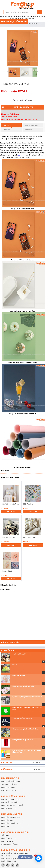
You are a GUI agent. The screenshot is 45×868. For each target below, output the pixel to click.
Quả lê (15, 665)
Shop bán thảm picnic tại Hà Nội (24, 686)
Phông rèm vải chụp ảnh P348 (23, 740)
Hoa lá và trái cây (8, 841)
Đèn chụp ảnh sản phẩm (10, 781)
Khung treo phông (8, 787)
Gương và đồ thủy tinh (10, 844)
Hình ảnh (7, 130)
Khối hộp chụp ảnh (8, 838)
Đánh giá (28, 130)
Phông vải (5, 826)
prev (4, 529)
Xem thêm (36, 763)
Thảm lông (5, 835)
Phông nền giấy (7, 820)
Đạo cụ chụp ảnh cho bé (10, 799)
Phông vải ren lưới (19, 675)
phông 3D (21, 155)
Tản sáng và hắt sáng (9, 784)
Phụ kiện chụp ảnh (8, 808)
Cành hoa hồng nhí (19, 654)
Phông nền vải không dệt (11, 817)
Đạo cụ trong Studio (9, 790)
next (40, 529)
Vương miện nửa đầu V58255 (22, 718)
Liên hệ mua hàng (31, 125)
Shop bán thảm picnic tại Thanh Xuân (25, 729)
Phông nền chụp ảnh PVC (11, 823)
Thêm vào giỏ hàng (22, 100)
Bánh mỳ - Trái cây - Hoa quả (12, 805)
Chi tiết (8, 126)
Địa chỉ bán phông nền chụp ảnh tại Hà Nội (27, 697)
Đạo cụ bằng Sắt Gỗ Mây (11, 802)
